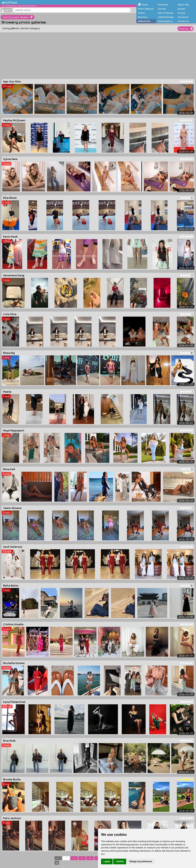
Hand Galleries (165, 21)
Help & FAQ (183, 5)
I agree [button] (107, 861)
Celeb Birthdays (166, 17)
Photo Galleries (146, 9)
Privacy (182, 13)
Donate (181, 9)
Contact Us (183, 21)
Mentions (143, 17)
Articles (162, 9)
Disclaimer (183, 17)
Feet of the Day (165, 13)
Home (145, 5)
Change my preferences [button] (141, 861)
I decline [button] (120, 861)
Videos (141, 13)
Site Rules (163, 5)
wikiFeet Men (144, 21)
